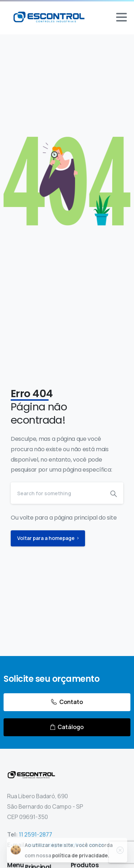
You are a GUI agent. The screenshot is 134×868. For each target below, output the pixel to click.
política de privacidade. (81, 858)
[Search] (57, 493)
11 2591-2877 (36, 836)
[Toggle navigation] (121, 17)
